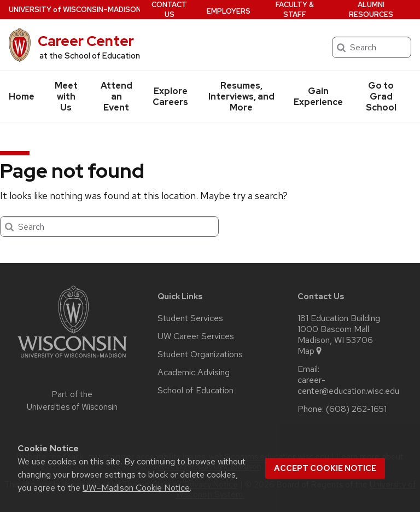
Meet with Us (66, 97)
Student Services (190, 318)
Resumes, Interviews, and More (241, 97)
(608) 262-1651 (356, 409)
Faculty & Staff (295, 10)
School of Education (196, 391)
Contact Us (169, 10)
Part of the (72, 401)
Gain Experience (318, 97)
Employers (229, 11)
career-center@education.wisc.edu (348, 386)
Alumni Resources (371, 10)
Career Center (86, 41)
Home (22, 97)
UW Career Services (196, 336)
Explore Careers (170, 97)
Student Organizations (200, 354)
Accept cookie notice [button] (325, 468)
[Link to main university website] (72, 360)
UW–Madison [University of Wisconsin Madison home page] (75, 10)
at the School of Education (90, 56)
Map (310, 351)
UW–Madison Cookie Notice (136, 488)
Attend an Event (116, 97)
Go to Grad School (381, 97)
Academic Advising (194, 373)
